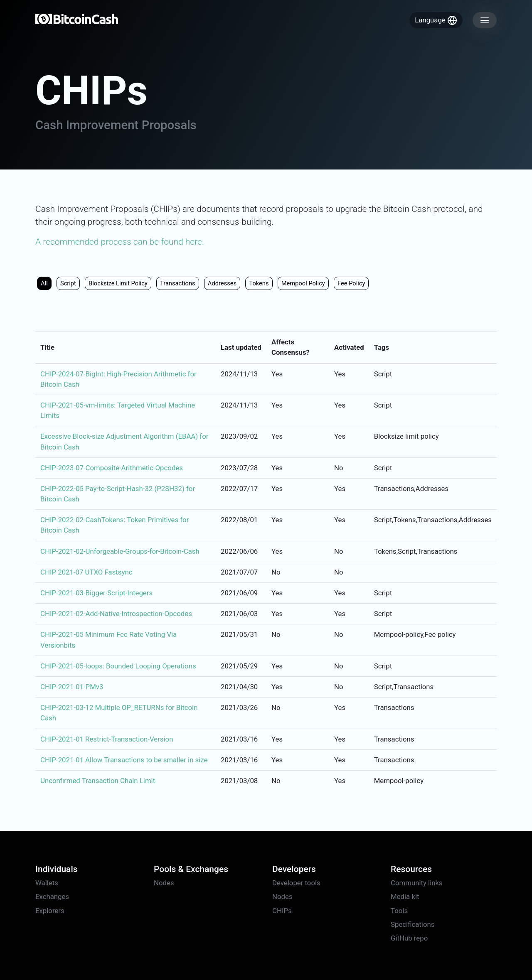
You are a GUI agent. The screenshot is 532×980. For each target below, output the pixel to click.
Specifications (413, 924)
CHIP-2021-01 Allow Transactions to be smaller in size (124, 760)
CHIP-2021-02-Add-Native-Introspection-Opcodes (116, 614)
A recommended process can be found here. (120, 242)
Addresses (222, 283)
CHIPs (282, 911)
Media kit (405, 896)
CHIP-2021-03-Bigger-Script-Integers (96, 593)
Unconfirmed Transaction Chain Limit (98, 781)
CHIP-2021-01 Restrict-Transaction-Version (107, 739)
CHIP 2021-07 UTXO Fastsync (86, 572)
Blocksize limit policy (118, 283)
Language (436, 20)
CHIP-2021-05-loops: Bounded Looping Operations (118, 666)
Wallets (47, 883)
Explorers (50, 911)
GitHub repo (409, 938)
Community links (417, 883)
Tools (399, 911)
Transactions (178, 283)
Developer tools (296, 883)
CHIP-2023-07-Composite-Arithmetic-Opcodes (112, 468)
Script (68, 283)
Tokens (259, 283)
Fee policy (351, 283)
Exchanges (52, 896)
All (44, 283)
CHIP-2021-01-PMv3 (72, 687)
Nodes (164, 883)
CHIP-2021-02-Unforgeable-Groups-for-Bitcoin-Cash (120, 551)
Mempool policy (303, 283)
